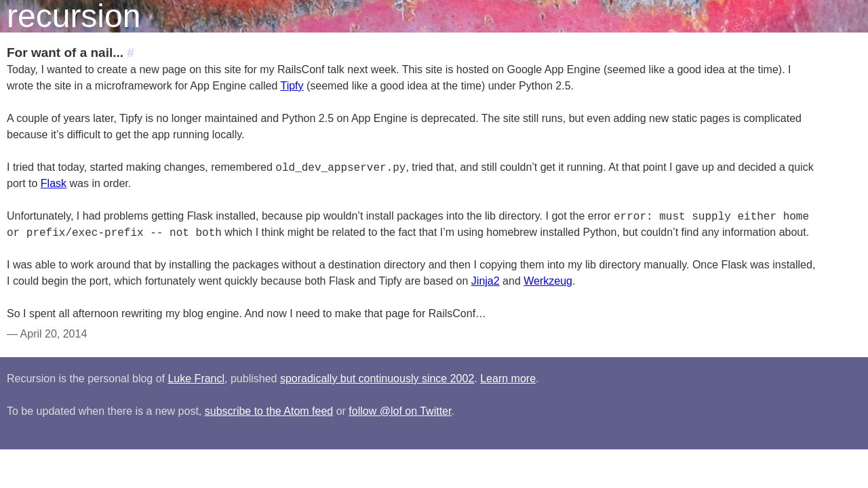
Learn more (508, 379)
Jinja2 (486, 281)
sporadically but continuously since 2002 (377, 379)
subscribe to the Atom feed (269, 411)
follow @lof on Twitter (400, 411)
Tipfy (292, 86)
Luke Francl (196, 379)
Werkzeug (548, 281)
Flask (54, 183)
